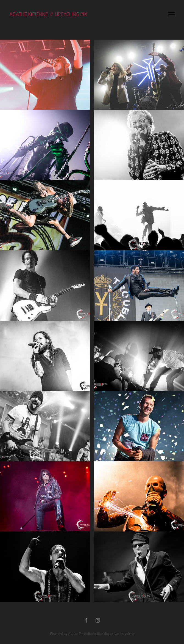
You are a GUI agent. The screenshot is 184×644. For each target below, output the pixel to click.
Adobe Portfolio (80, 634)
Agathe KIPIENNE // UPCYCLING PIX (48, 14)
